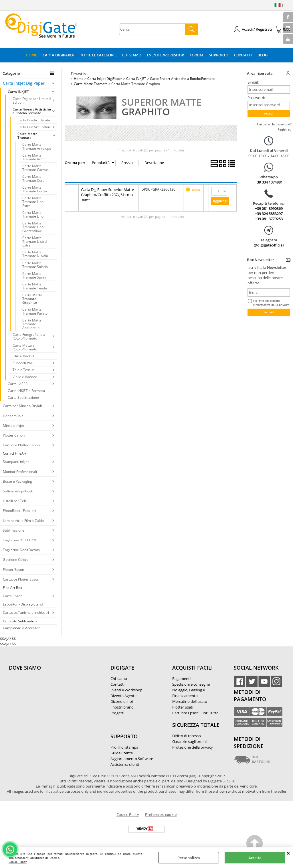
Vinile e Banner (25, 377)
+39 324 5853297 (269, 214)
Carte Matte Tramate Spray (34, 275)
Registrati (285, 129)
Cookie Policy (18, 862)
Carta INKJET (18, 92)
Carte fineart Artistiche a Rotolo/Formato (32, 111)
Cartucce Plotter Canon (21, 445)
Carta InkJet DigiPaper (24, 83)
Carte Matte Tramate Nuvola (35, 254)
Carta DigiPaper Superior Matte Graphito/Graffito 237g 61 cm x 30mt (107, 195)
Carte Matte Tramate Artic (33, 157)
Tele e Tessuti (24, 370)
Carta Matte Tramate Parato (35, 311)
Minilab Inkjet (13, 426)
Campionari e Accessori (22, 628)
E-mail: (253, 82)
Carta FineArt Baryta (34, 120)
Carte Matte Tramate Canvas (35, 168)
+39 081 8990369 (269, 208)
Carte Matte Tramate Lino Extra (33, 202)
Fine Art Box (12, 588)
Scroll (255, 844)
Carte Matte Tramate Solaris (35, 265)
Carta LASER (18, 384)
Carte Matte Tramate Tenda (35, 286)
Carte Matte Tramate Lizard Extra (34, 241)
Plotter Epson (13, 570)
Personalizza (189, 858)
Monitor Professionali (20, 472)
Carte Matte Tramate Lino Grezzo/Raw (33, 227)
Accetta (255, 858)
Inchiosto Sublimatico (20, 621)
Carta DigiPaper (59, 55)
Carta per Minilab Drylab (22, 406)
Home (31, 55)
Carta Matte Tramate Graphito (32, 299)
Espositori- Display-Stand (23, 604)
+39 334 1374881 (269, 182)
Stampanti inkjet (16, 462)
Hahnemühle (13, 416)
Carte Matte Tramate (27, 136)
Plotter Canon (14, 435)
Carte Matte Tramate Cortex (35, 189)
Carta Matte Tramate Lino (33, 214)
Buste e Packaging (17, 481)
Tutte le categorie (98, 55)
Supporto (219, 55)
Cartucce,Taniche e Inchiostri (26, 612)
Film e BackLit (23, 356)
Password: (256, 98)
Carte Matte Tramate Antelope (37, 146)
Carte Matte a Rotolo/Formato (25, 347)
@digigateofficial (269, 245)
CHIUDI (288, 853)
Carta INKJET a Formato (26, 391)
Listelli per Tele (15, 501)
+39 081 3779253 (269, 219)
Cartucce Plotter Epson (21, 579)
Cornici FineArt (15, 453)
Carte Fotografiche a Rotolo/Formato (29, 336)
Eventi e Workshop (166, 55)
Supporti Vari (23, 363)
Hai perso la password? (274, 124)
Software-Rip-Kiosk (18, 491)
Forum (196, 55)
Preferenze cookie (161, 814)
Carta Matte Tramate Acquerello (32, 324)
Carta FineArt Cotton (34, 127)
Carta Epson (13, 596)
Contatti (243, 55)
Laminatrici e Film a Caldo (23, 521)
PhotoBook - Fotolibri (19, 511)
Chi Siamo (132, 55)
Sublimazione (14, 530)
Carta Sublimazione (23, 397)
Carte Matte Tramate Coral (34, 178)
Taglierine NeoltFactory (21, 550)
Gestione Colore (16, 560)
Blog (263, 55)
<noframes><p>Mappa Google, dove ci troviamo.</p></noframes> (52, 706)
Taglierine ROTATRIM (20, 540)
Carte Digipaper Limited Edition (32, 100)
